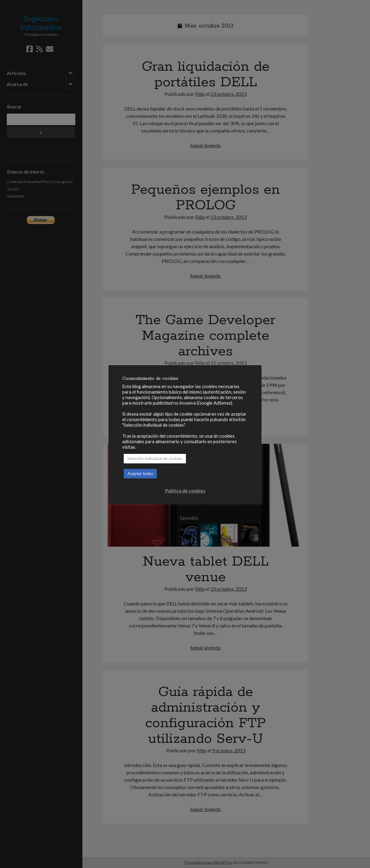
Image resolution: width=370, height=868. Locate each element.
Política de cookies (185, 491)
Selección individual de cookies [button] (155, 458)
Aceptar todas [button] (140, 473)
